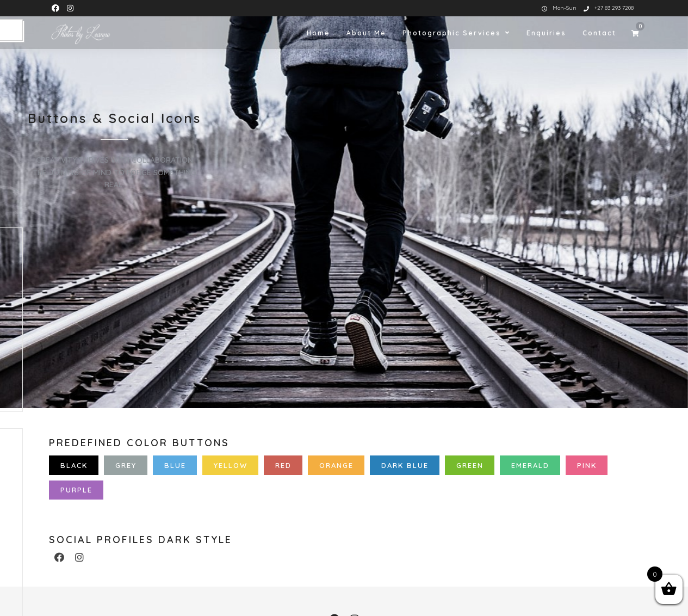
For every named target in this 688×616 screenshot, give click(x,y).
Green (470, 465)
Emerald (530, 465)
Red (283, 465)
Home (318, 33)
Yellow (231, 465)
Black (74, 465)
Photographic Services (452, 33)
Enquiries (546, 33)
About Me (366, 33)
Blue (175, 465)
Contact (599, 33)
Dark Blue (405, 465)
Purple (76, 490)
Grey (126, 465)
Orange (336, 465)
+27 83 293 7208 (609, 8)
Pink (587, 465)
